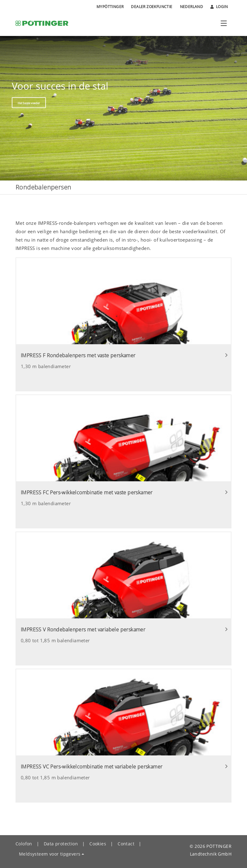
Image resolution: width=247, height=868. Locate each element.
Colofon (24, 844)
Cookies (98, 844)
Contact (126, 844)
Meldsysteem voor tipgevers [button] (50, 854)
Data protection (61, 844)
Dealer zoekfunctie (152, 7)
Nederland (192, 7)
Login (219, 7)
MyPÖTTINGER (110, 7)
